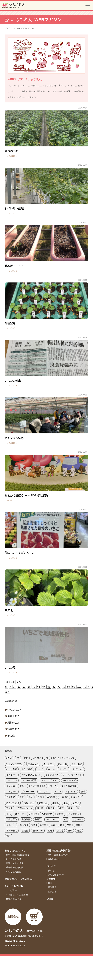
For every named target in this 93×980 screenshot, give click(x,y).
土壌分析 (64, 797)
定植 (66, 803)
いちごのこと (15, 710)
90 (74, 687)
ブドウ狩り (12, 792)
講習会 (25, 831)
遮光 (50, 831)
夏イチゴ (77, 797)
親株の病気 (12, 831)
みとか (51, 769)
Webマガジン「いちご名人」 (19, 879)
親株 (78, 825)
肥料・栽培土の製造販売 (18, 855)
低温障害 (11, 797)
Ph (47, 758)
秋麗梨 (38, 819)
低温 (83, 792)
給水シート (78, 819)
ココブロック (52, 775)
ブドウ (53, 786)
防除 (70, 831)
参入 (31, 797)
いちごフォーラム (15, 764)
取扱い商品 (53, 859)
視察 (69, 825)
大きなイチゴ (13, 803)
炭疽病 (60, 814)
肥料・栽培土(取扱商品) (59, 851)
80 (68, 687)
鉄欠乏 (60, 831)
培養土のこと (15, 716)
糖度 (66, 819)
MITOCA (37, 758)
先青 (22, 797)
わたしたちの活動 (14, 886)
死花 (8, 814)
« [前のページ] (10, 687)
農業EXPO (38, 831)
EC (18, 758)
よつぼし (64, 769)
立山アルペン (52, 819)
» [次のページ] (89, 687)
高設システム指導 (15, 863)
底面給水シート (25, 808)
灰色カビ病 (47, 814)
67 (44, 687)
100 (79, 687)
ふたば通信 (27, 769)
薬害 (53, 825)
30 (29, 687)
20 (24, 687)
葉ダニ (43, 825)
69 (54, 687)
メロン (58, 792)
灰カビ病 (33, 814)
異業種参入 (74, 814)
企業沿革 (52, 892)
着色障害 (26, 819)
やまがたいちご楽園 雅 (17, 895)
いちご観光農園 (14, 872)
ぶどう (40, 769)
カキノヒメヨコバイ (31, 775)
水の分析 (20, 814)
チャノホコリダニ (37, 786)
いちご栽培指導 (14, 859)
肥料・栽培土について (59, 855)
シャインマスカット (72, 775)
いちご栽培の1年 (56, 875)
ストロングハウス (50, 780)
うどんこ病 (33, 764)
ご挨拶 (50, 899)
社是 (50, 883)
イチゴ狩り (12, 775)
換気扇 (51, 808)
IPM (26, 758)
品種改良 (51, 797)
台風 (40, 797)
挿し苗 (40, 808)
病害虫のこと (15, 729)
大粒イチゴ (29, 803)
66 (39, 687)
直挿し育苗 (12, 819)
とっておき (77, 764)
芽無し (9, 825)
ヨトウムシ (71, 792)
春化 (70, 808)
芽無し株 (22, 825)
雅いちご (51, 866)
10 (19, 687)
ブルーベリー (28, 792)
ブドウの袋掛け (69, 786)
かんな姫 (62, 764)
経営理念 (52, 887)
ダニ (22, 786)
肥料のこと (13, 723)
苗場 (33, 825)
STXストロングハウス (64, 758)
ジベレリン (12, 780)
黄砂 (8, 836)
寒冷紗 (76, 803)
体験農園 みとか (14, 899)
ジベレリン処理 (29, 780)
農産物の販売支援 (15, 867)
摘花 (61, 808)
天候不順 (43, 803)
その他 (11, 736)
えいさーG (48, 764)
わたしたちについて (15, 851)
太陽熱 (56, 803)
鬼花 (79, 831)
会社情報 (51, 879)
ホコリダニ (44, 792)
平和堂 (9, 808)
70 (59, 687)
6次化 (9, 758)
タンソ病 (11, 786)
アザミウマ (78, 769)
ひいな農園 (12, 769)
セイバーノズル (70, 780)
